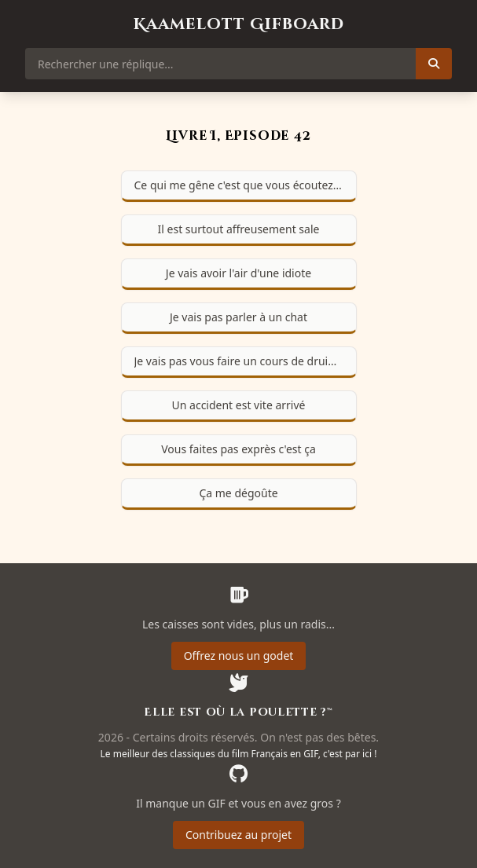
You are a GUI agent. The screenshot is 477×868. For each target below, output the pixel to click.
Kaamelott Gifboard (239, 24)
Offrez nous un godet (239, 656)
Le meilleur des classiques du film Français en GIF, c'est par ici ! (239, 754)
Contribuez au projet (238, 835)
